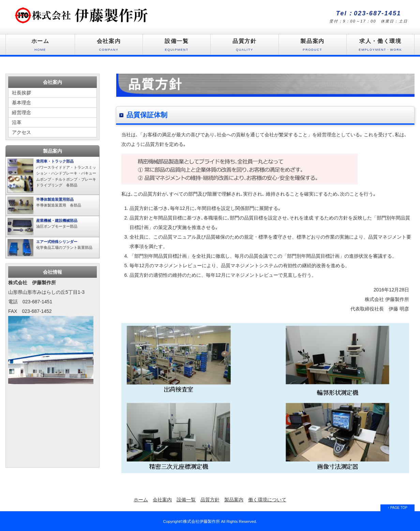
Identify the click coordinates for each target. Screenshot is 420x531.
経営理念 (21, 112)
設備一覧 (177, 47)
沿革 (17, 122)
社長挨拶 (21, 93)
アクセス (21, 132)
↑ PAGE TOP (397, 508)
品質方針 (244, 47)
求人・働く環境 (380, 47)
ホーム (40, 47)
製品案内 (313, 47)
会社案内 (109, 47)
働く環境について (267, 500)
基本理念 (21, 103)
